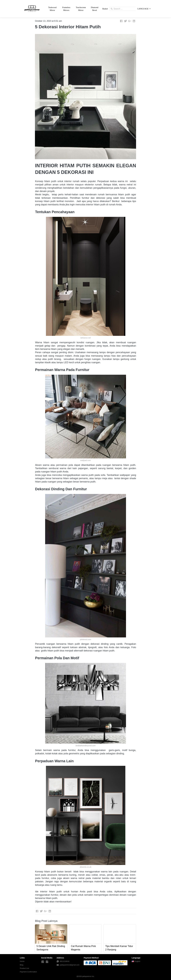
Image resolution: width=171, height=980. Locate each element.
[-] (43, 962)
